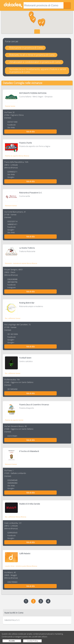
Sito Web (11, 127)
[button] (34, 20)
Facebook (11, 125)
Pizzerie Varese (10, 106)
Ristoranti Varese (11, 206)
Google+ (11, 177)
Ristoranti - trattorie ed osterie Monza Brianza (21, 263)
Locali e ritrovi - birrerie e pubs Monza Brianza (21, 566)
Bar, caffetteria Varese (13, 318)
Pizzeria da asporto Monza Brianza (17, 156)
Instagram (12, 287)
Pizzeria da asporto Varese (14, 420)
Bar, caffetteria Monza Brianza (16, 517)
